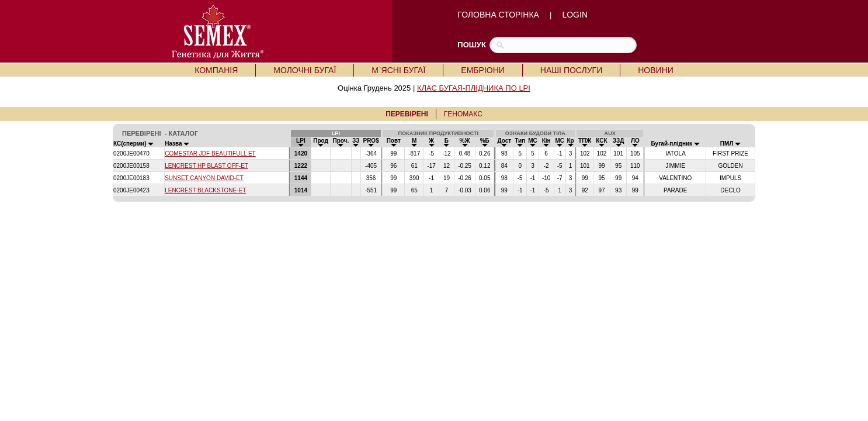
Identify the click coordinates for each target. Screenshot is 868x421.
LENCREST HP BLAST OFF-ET (206, 166)
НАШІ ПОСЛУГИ (571, 70)
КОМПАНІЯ (216, 70)
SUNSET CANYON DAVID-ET (204, 178)
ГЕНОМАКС (463, 114)
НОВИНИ (656, 70)
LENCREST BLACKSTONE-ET (205, 190)
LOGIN (575, 15)
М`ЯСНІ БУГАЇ (398, 70)
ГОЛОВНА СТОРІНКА (498, 15)
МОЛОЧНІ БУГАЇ (305, 70)
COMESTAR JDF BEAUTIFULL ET (210, 153)
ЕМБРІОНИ (482, 70)
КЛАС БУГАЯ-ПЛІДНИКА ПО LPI (474, 88)
